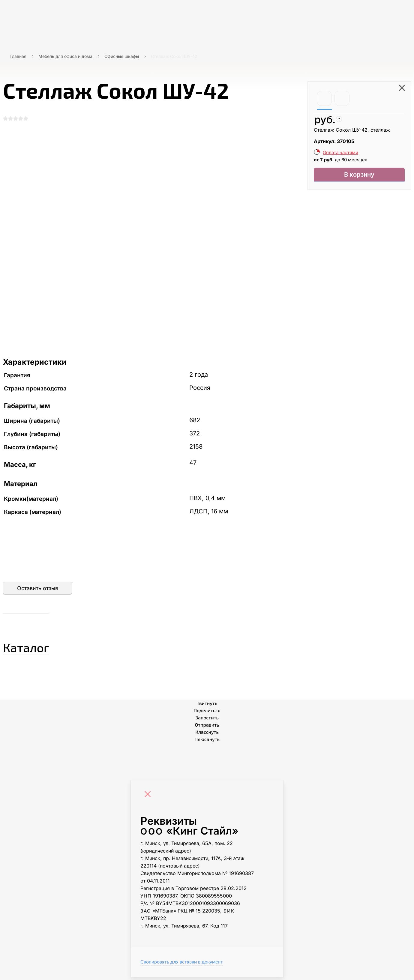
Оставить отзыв (38, 591)
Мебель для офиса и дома (65, 56)
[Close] (149, 798)
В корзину (359, 176)
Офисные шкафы (122, 56)
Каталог (37, 648)
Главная (18, 56)
